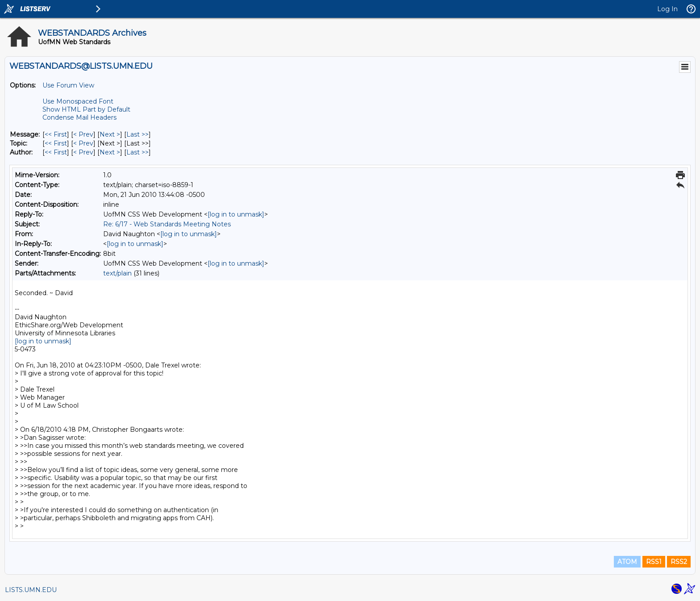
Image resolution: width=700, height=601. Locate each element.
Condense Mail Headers (79, 117)
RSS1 (654, 562)
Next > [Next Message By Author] (110, 152)
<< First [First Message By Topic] (56, 143)
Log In (667, 9)
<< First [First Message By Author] (56, 152)
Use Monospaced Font (78, 101)
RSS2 (679, 562)
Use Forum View (68, 85)
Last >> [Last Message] (137, 134)
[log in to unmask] (236, 214)
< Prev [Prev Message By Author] (83, 152)
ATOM (627, 562)
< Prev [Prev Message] (83, 134)
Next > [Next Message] (110, 134)
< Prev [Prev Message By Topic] (83, 143)
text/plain (117, 273)
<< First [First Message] (56, 134)
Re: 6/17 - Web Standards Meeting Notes (167, 224)
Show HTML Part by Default (86, 109)
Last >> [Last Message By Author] (137, 152)
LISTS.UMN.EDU (31, 590)
